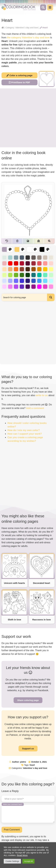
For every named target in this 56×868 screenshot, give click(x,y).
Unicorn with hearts (14, 583)
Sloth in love (14, 620)
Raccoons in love (42, 620)
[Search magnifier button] (51, 297)
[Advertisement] (28, 118)
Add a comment (35, 408)
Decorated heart (42, 583)
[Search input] (24, 297)
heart (32, 765)
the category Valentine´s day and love (28, 37)
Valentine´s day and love (35, 768)
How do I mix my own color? (24, 430)
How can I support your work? (25, 434)
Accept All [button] (28, 861)
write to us (42, 395)
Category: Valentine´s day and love (22, 28)
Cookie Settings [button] (12, 861)
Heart (44, 28)
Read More (22, 855)
